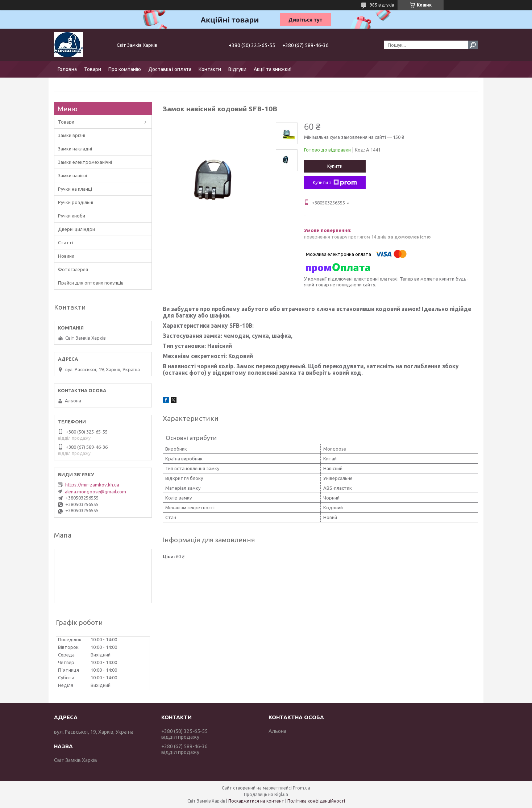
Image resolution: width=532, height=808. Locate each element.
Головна (67, 69)
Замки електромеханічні (85, 162)
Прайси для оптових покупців (91, 283)
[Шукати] (473, 45)
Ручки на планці (75, 189)
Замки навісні (72, 175)
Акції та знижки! (273, 69)
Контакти (210, 69)
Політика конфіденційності (316, 801)
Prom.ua (302, 788)
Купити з (335, 183)
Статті (66, 243)
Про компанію (125, 69)
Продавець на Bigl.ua (266, 794)
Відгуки (237, 69)
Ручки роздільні (76, 202)
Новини (66, 256)
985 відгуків (382, 5)
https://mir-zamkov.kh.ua (92, 485)
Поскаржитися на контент (256, 801)
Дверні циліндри (76, 229)
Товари (93, 69)
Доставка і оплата (170, 69)
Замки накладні (75, 149)
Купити (335, 166)
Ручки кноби (72, 216)
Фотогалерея (73, 269)
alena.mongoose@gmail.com (95, 492)
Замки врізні (72, 135)
